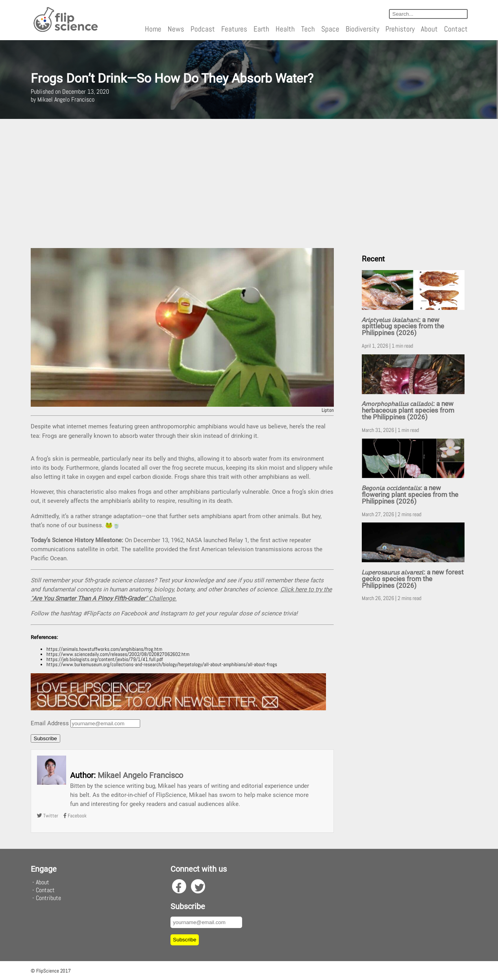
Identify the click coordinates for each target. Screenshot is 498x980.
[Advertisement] (249, 183)
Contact (456, 29)
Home (153, 29)
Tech (308, 29)
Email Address (50, 723)
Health (285, 29)
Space (330, 29)
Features (234, 29)
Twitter (48, 816)
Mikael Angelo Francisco (140, 775)
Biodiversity (362, 29)
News (176, 29)
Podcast (203, 29)
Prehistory (400, 29)
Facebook (75, 816)
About (429, 29)
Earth (261, 29)
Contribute (48, 898)
